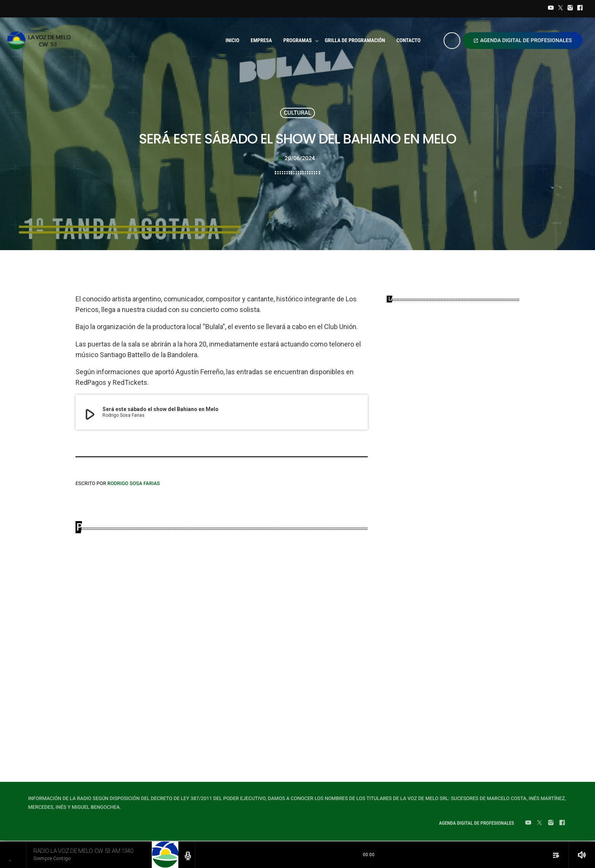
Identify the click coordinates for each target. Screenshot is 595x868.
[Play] (452, 41)
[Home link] (41, 41)
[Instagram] (570, 9)
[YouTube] (551, 9)
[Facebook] (580, 9)
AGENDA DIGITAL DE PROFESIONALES (523, 41)
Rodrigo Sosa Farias (134, 484)
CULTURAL (297, 113)
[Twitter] (560, 9)
